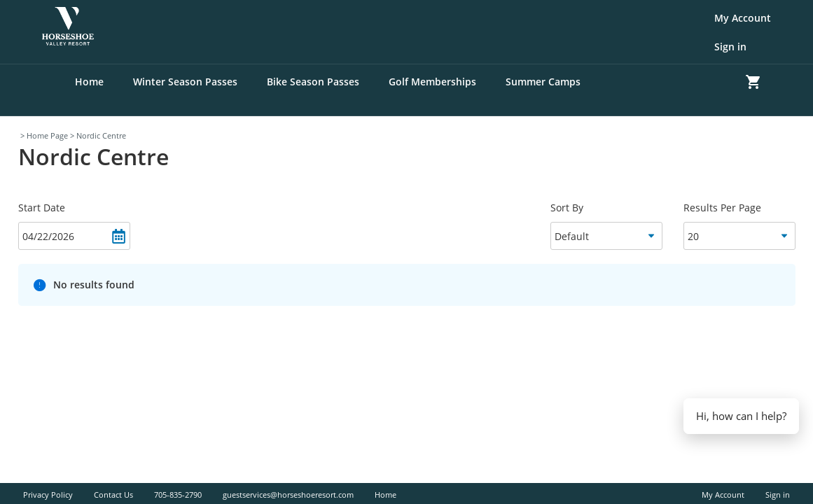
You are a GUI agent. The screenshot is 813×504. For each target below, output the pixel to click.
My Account (743, 18)
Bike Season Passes (313, 82)
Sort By (567, 208)
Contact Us (113, 495)
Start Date (42, 208)
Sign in (730, 47)
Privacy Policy (48, 495)
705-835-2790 (178, 495)
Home (89, 82)
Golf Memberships (432, 82)
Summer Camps (543, 82)
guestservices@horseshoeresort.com (288, 495)
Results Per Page (722, 208)
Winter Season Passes (185, 82)
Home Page (47, 135)
